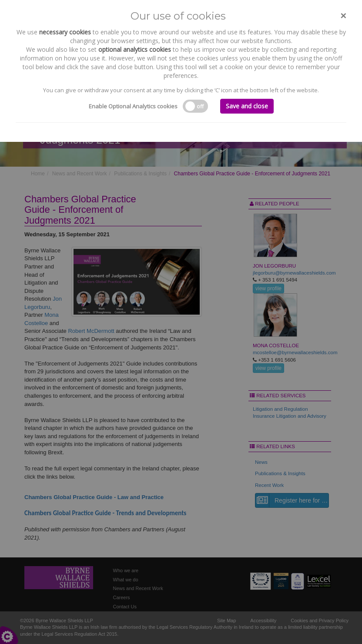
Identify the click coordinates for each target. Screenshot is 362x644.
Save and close (247, 106)
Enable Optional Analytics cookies (133, 106)
